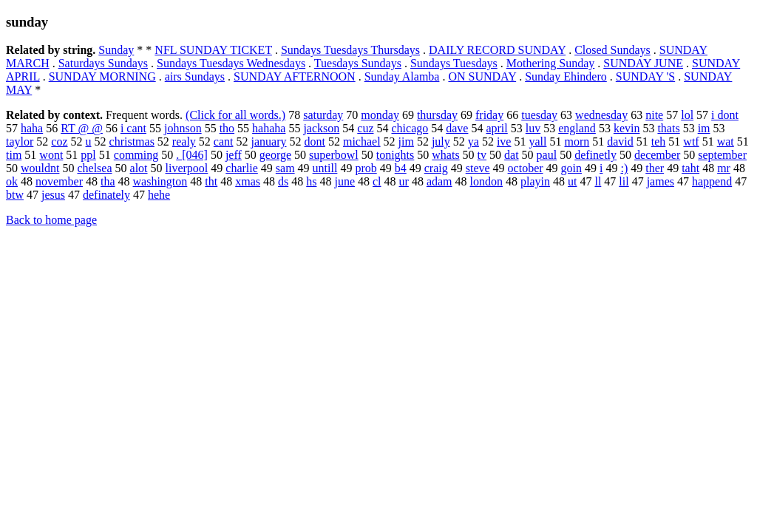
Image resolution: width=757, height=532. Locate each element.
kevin (627, 128)
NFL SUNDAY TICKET (213, 50)
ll (598, 181)
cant (224, 141)
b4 (401, 168)
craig (436, 168)
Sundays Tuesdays (454, 63)
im (704, 128)
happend (712, 181)
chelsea (94, 168)
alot (139, 168)
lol (687, 115)
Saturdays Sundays (103, 63)
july (441, 141)
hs (311, 181)
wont (51, 155)
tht (211, 181)
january (269, 141)
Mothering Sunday (551, 63)
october (526, 168)
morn (577, 141)
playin (535, 181)
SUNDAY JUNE (643, 63)
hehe (159, 195)
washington (160, 181)
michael (362, 141)
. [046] (192, 155)
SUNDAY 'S (645, 76)
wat (726, 141)
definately (106, 195)
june (344, 181)
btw (15, 195)
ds (283, 181)
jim (406, 141)
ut (572, 181)
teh (659, 141)
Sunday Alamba (402, 76)
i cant (133, 128)
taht (690, 168)
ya (473, 141)
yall (537, 141)
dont (314, 141)
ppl (88, 155)
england (577, 128)
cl (377, 181)
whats (445, 155)
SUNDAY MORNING (102, 76)
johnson (183, 128)
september (722, 155)
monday (380, 115)
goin (571, 168)
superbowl (334, 155)
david (620, 141)
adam (439, 181)
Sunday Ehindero (566, 76)
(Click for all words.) (235, 115)
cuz (365, 128)
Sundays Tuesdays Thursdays (350, 50)
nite (654, 115)
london (486, 181)
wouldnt (40, 168)
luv (533, 128)
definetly (595, 155)
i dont (725, 115)
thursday (437, 115)
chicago (410, 128)
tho (227, 128)
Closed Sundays (612, 50)
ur (404, 181)
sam (285, 168)
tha (108, 181)
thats (668, 128)
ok (12, 181)
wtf (691, 141)
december (657, 155)
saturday (323, 115)
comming (136, 155)
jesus (53, 195)
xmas (248, 181)
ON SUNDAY (482, 76)
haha (32, 128)
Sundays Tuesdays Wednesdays (231, 63)
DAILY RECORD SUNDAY (497, 50)
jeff (234, 155)
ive (504, 141)
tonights (396, 155)
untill (325, 168)
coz (59, 141)
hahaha (269, 128)
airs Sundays (195, 76)
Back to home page (51, 220)
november (59, 181)
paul (547, 155)
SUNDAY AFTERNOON (295, 76)
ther (655, 168)
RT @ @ (82, 128)
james (661, 181)
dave (457, 128)
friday (489, 115)
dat (512, 155)
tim (14, 155)
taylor (20, 141)
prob (366, 168)
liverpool (187, 168)
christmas (132, 141)
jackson (321, 128)
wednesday (601, 115)
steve (478, 168)
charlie (242, 168)
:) (624, 168)
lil (624, 181)
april (496, 128)
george (275, 155)
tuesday (539, 115)
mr (724, 168)
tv (482, 155)
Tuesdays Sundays (358, 63)
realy (184, 141)
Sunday (116, 50)
